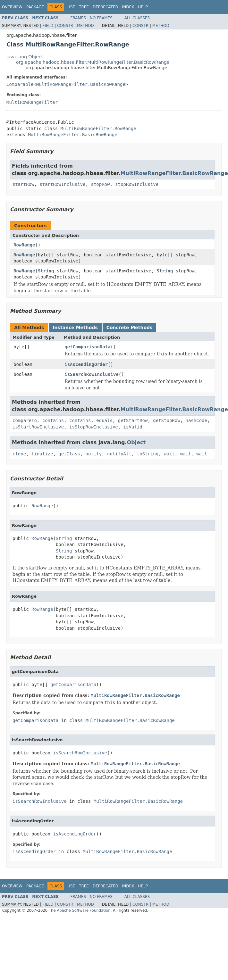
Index (128, 7)
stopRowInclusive (137, 184)
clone (19, 454)
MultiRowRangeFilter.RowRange (98, 129)
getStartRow (133, 420)
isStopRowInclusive (94, 427)
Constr (65, 26)
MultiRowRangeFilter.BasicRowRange (81, 84)
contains (53, 420)
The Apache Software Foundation (80, 910)
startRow (23, 184)
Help (143, 7)
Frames (78, 18)
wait (169, 454)
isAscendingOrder (86, 364)
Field (48, 26)
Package (35, 7)
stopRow (100, 184)
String (46, 271)
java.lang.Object (25, 57)
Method (85, 26)
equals (104, 420)
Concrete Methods (130, 328)
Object (136, 442)
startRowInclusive (62, 184)
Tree (84, 7)
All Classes (137, 18)
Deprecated (106, 7)
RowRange (24, 245)
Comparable (20, 84)
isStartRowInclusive (38, 427)
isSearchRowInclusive (92, 374)
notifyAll (119, 454)
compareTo (25, 420)
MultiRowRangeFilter (32, 102)
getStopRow (166, 420)
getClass (69, 454)
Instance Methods (75, 328)
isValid (133, 427)
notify (94, 454)
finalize (42, 454)
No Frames (101, 18)
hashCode (196, 420)
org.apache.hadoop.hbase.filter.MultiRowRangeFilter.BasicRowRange (93, 62)
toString (148, 454)
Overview (12, 7)
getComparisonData (87, 347)
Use (71, 7)
